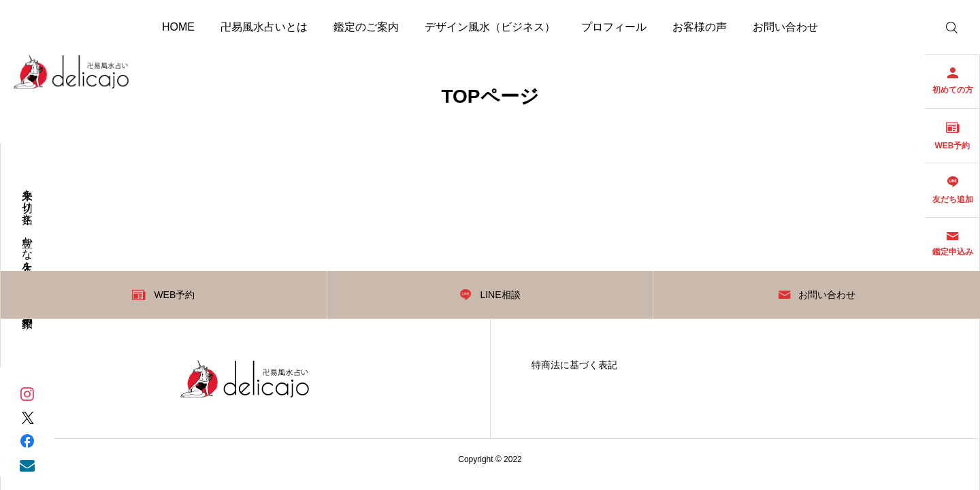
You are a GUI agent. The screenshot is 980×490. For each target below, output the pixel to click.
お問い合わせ (785, 27)
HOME (178, 27)
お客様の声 (700, 27)
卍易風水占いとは (264, 27)
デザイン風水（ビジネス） (490, 27)
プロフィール (614, 27)
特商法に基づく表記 (574, 365)
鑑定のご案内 (366, 27)
